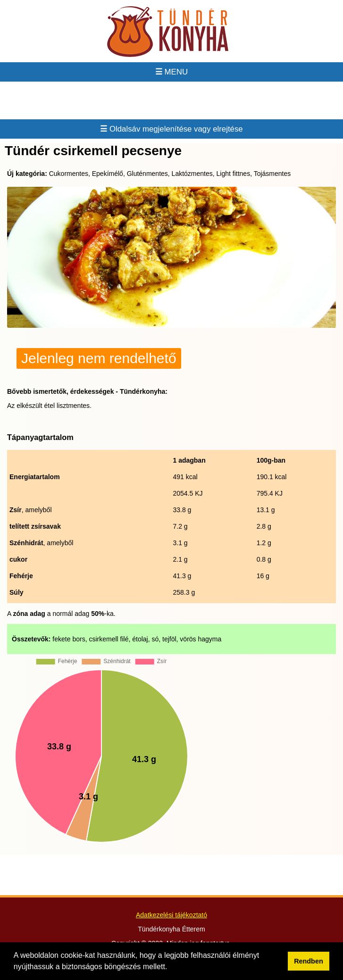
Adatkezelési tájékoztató (171, 915)
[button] (171, 968)
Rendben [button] (309, 961)
